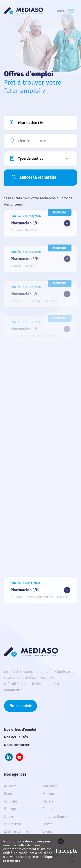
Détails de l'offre (67, 222)
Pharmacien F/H (25, 221)
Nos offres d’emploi (20, 730)
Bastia (9, 794)
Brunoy (10, 809)
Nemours (50, 794)
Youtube (20, 757)
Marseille (50, 786)
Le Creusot (13, 824)
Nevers (48, 801)
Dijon (9, 817)
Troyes (47, 824)
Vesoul (48, 832)
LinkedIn (9, 757)
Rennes (48, 809)
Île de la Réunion (56, 817)
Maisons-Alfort (16, 832)
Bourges (11, 801)
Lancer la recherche (38, 177)
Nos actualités (16, 737)
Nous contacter (17, 745)
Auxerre (10, 786)
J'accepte (67, 851)
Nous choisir (21, 706)
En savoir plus (12, 861)
